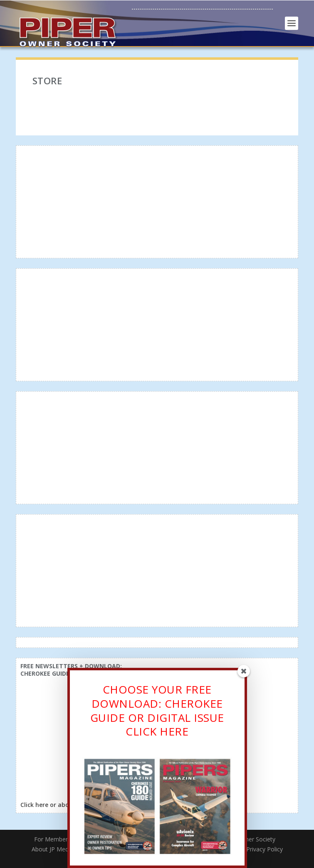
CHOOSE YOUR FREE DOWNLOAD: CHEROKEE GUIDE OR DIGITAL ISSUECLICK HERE (157, 712)
